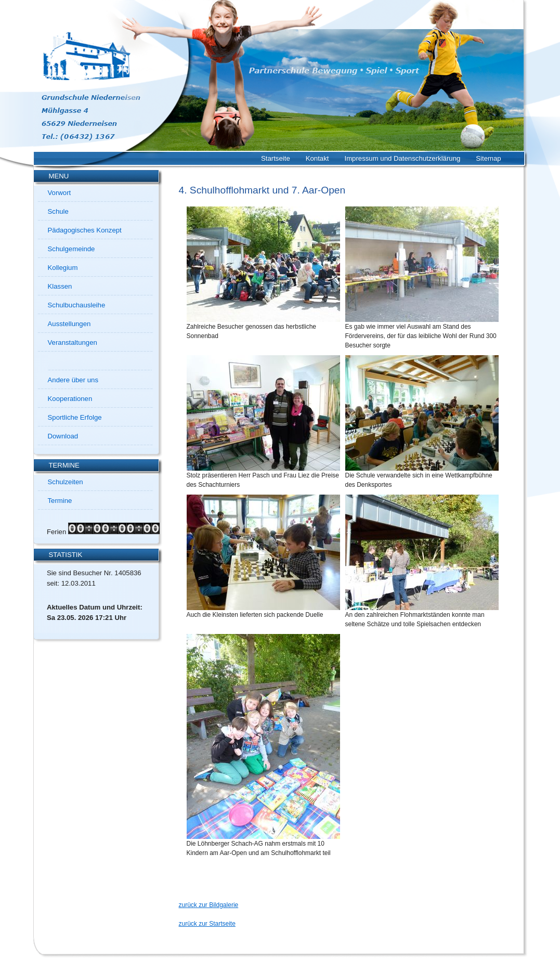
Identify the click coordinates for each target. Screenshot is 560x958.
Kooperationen (70, 399)
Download (63, 436)
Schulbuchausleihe (77, 305)
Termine (60, 501)
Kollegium (63, 268)
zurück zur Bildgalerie (209, 905)
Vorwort (60, 193)
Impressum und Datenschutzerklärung (402, 158)
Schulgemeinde (71, 249)
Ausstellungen (69, 324)
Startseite (276, 158)
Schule (58, 211)
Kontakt (317, 158)
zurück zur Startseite (207, 924)
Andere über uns (73, 380)
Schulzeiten (66, 482)
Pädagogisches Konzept (85, 230)
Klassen (60, 286)
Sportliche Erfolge (75, 417)
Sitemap (488, 158)
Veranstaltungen (73, 342)
